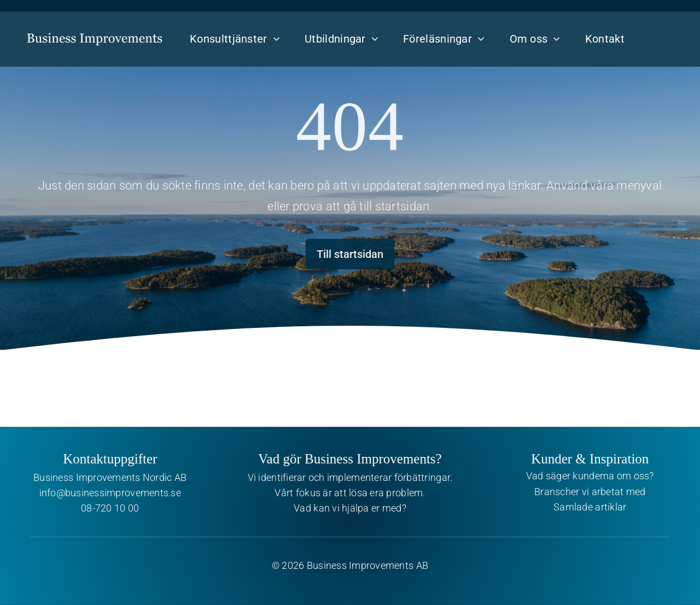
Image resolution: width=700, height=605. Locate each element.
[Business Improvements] (95, 30)
